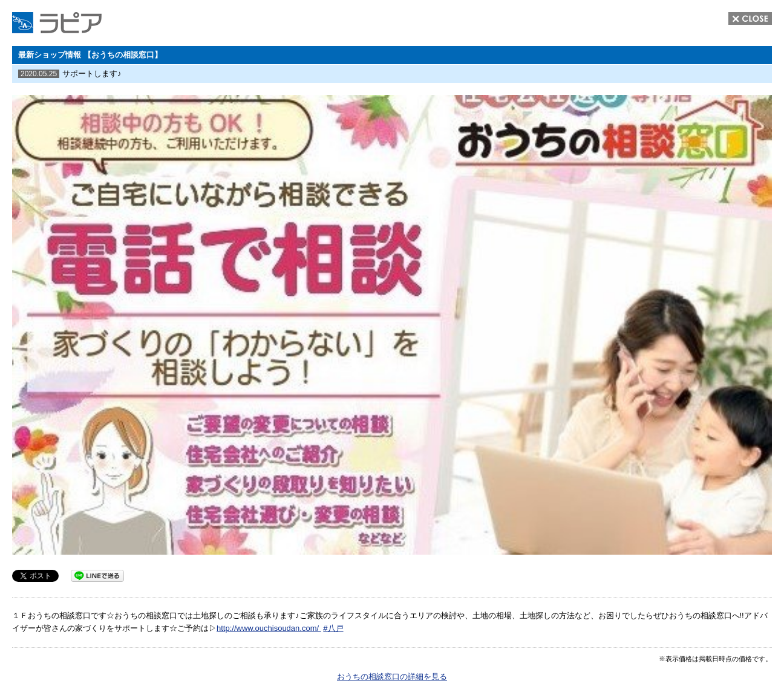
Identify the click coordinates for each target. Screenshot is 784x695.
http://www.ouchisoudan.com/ (269, 628)
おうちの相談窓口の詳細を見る (392, 677)
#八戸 (333, 628)
